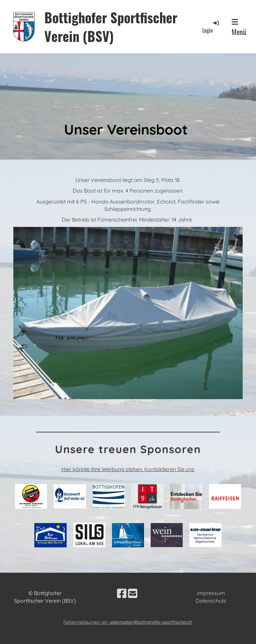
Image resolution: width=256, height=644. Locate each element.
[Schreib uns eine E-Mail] (133, 593)
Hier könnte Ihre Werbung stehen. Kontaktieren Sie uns (128, 469)
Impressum (211, 593)
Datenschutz (211, 601)
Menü (239, 28)
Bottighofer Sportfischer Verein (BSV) (111, 27)
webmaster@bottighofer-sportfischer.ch (151, 622)
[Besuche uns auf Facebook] (122, 593)
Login (211, 27)
